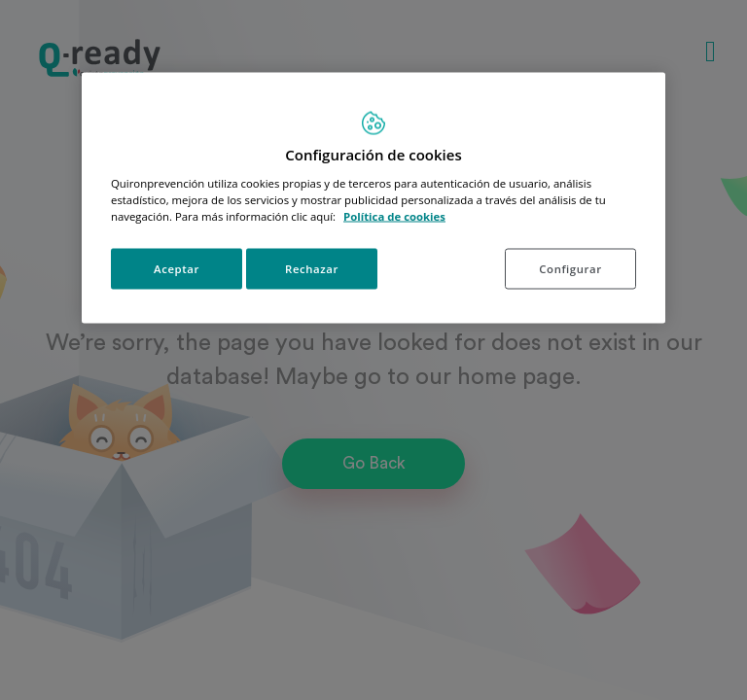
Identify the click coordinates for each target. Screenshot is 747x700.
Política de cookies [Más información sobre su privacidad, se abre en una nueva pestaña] (394, 215)
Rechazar (312, 268)
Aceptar (177, 268)
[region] (373, 198)
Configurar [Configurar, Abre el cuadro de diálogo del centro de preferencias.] (570, 268)
